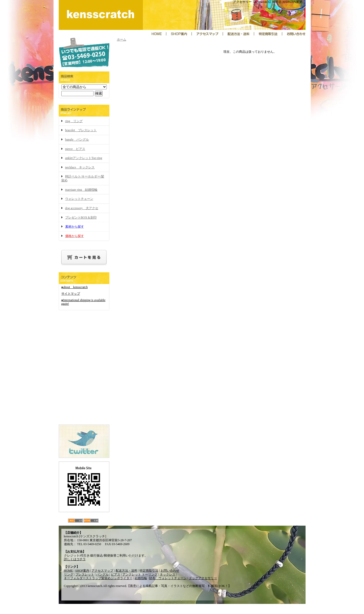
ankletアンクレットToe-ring (84, 158)
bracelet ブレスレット (81, 130)
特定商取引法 (149, 571)
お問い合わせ (170, 571)
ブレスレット (85, 575)
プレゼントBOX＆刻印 (81, 217)
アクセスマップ (102, 571)
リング (69, 575)
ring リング (74, 121)
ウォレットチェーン (79, 199)
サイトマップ (71, 294)
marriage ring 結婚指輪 (81, 190)
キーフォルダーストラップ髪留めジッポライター (98, 578)
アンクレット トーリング (140, 575)
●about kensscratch (75, 287)
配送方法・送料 (127, 571)
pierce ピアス (75, 149)
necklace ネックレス (80, 167)
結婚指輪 (141, 578)
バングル (103, 575)
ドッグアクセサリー (203, 578)
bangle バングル (77, 140)
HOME (68, 571)
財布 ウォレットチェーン (168, 578)
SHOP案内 (82, 571)
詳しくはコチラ (75, 559)
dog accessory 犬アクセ (82, 208)
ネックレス (168, 575)
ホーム (122, 39)
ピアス (116, 575)
